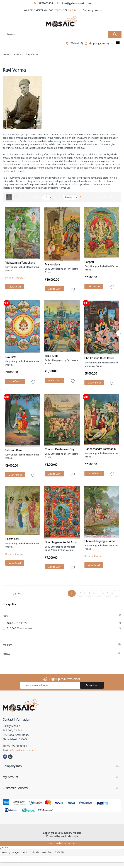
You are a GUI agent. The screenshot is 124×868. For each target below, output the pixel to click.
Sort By (57, 197)
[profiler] (5, 847)
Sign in (72, 10)
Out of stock (15, 381)
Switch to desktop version (62, 843)
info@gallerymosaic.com (23, 750)
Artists (18, 54)
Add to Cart (54, 289)
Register (59, 10)
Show (37, 197)
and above (20, 628)
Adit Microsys (70, 836)
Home (6, 54)
